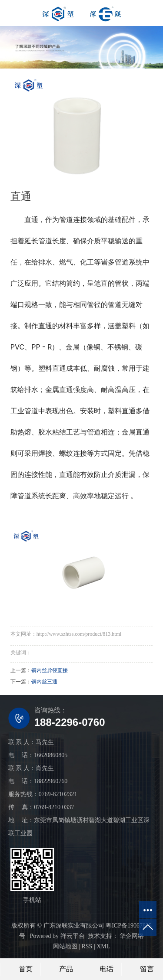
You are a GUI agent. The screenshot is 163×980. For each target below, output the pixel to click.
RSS (87, 946)
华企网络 (131, 936)
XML (103, 946)
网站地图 (65, 946)
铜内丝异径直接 (50, 670)
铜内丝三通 (44, 682)
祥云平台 (73, 936)
